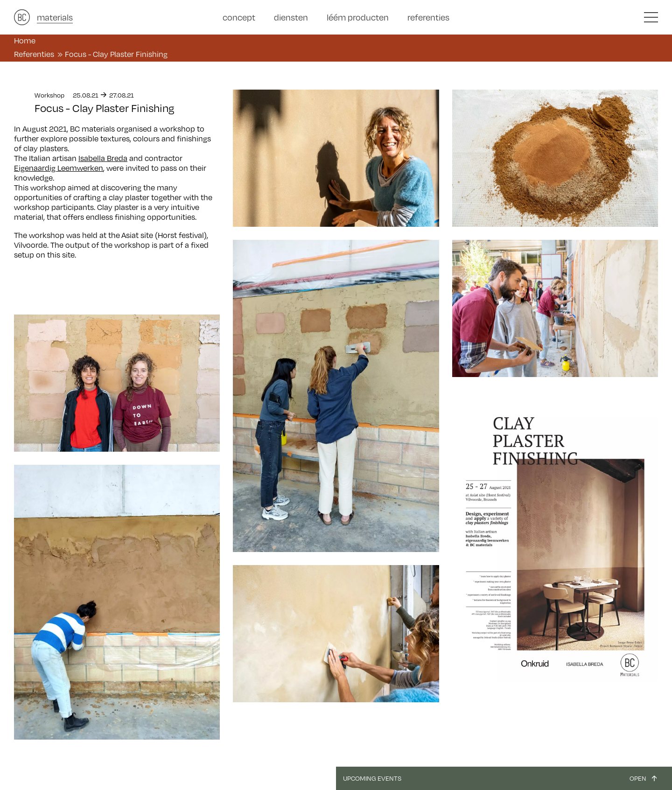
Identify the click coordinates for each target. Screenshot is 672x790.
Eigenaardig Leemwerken (59, 168)
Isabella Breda (103, 158)
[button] (651, 17)
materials (55, 17)
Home (25, 40)
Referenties (34, 54)
